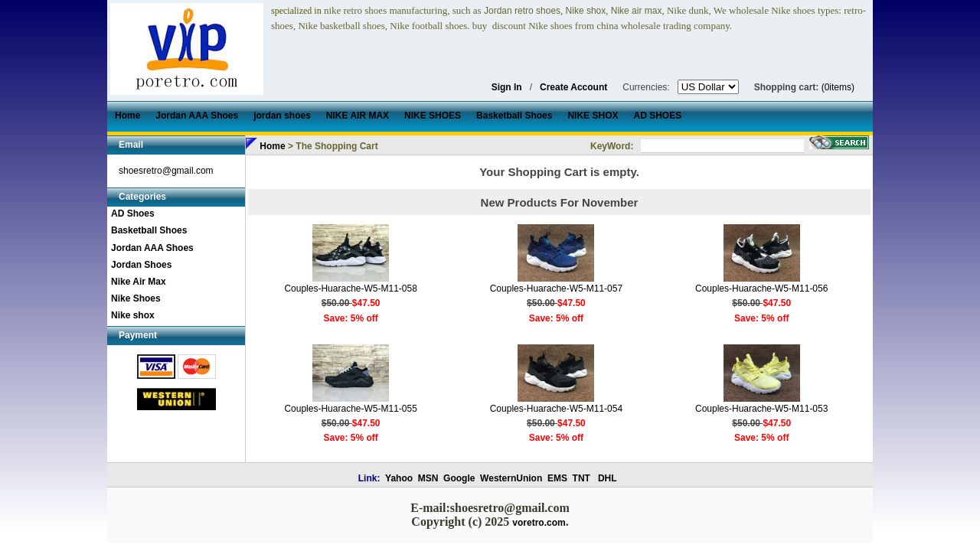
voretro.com (539, 523)
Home (272, 146)
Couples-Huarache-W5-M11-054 (556, 409)
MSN (428, 478)
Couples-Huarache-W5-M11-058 (350, 289)
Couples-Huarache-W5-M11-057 (556, 289)
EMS (557, 478)
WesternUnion (511, 478)
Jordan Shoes (141, 265)
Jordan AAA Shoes (152, 248)
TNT (581, 478)
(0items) (838, 87)
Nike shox (133, 315)
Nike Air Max (139, 282)
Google (459, 478)
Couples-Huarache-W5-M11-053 (761, 409)
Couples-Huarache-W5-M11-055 (350, 409)
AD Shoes (133, 214)
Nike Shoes (136, 298)
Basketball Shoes (149, 230)
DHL (608, 478)
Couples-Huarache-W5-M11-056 (761, 289)
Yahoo (399, 478)
